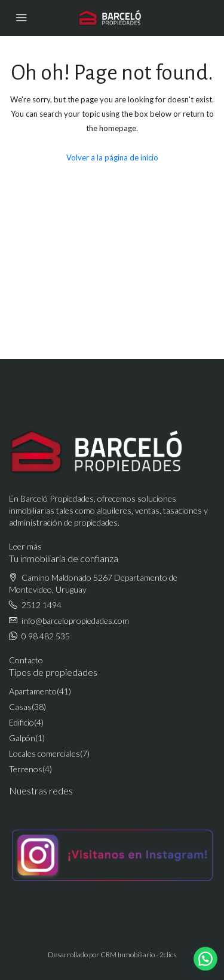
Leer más (25, 546)
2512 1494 (42, 605)
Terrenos (26, 769)
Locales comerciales (45, 753)
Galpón (22, 738)
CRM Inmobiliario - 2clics (138, 955)
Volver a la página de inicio (112, 157)
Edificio (22, 722)
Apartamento (33, 691)
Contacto (26, 660)
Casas (20, 707)
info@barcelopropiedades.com (75, 621)
